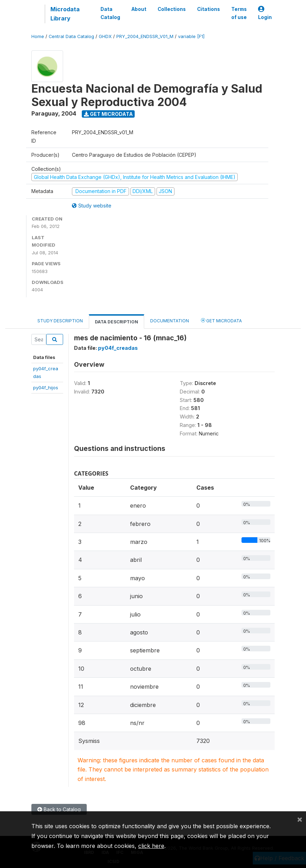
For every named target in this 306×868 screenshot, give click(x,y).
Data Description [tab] (117, 322)
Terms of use (239, 13)
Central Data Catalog (71, 36)
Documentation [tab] (170, 321)
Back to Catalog (59, 809)
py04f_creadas (118, 348)
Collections (172, 9)
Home (38, 36)
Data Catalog (110, 13)
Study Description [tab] (60, 321)
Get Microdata (108, 114)
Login (265, 13)
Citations (209, 9)
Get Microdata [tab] (221, 320)
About (139, 9)
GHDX (105, 36)
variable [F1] (191, 36)
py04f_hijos (46, 387)
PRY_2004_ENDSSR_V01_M (145, 36)
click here (151, 846)
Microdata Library (65, 14)
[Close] (300, 819)
